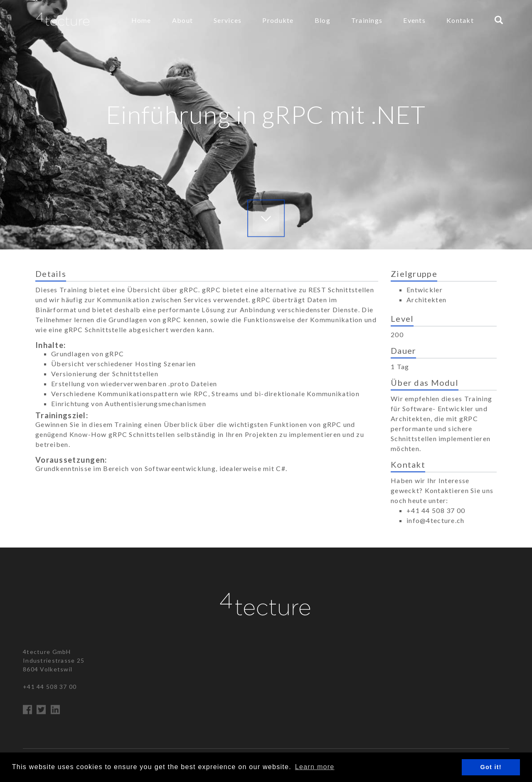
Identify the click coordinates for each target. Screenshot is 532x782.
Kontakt (460, 20)
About (182, 20)
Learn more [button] (315, 767)
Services (228, 20)
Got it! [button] (491, 767)
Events (414, 20)
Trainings (367, 20)
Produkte (278, 20)
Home (141, 20)
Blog (323, 20)
